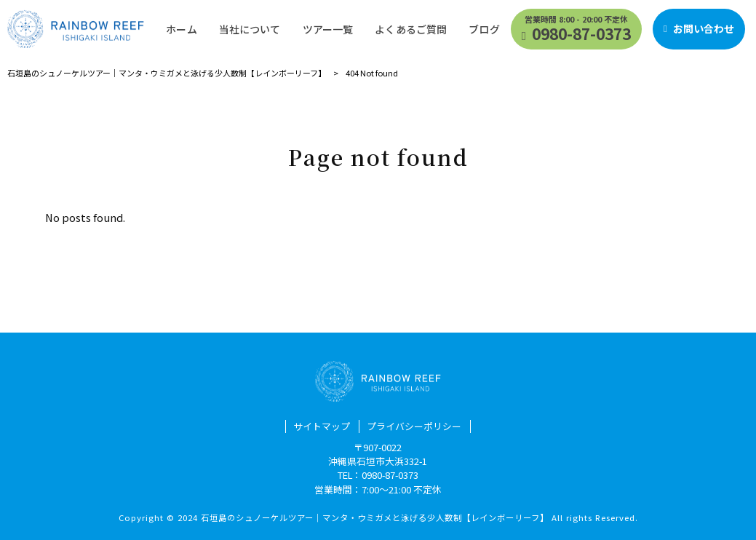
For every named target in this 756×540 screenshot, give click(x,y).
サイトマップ (322, 426)
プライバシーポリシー (414, 426)
